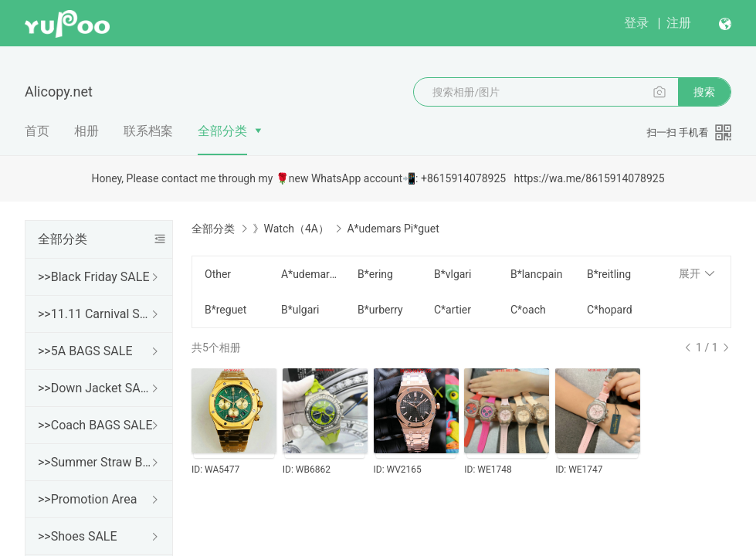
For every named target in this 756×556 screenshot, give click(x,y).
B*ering (375, 274)
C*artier (453, 310)
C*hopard (610, 310)
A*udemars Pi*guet (310, 274)
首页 (37, 131)
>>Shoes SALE (78, 536)
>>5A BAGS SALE (85, 351)
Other (218, 274)
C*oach (528, 310)
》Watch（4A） (290, 229)
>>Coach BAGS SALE (95, 425)
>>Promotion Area (87, 499)
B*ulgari (300, 310)
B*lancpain (536, 274)
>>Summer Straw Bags (96, 462)
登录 (636, 23)
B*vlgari (453, 274)
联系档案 (148, 131)
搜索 (704, 92)
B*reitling (609, 274)
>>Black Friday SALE (94, 277)
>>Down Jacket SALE (96, 388)
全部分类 (222, 131)
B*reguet (225, 310)
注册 (679, 23)
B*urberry (380, 310)
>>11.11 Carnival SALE (96, 314)
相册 (86, 131)
